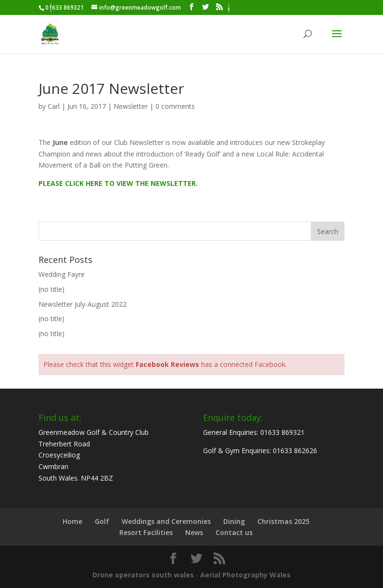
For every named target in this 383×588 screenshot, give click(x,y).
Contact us (234, 532)
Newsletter (131, 106)
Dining (234, 521)
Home (72, 521)
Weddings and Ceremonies (166, 521)
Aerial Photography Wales (245, 575)
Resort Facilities (146, 532)
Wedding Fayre (62, 274)
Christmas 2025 (283, 521)
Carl (54, 106)
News (194, 532)
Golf (102, 521)
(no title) (51, 289)
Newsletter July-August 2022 (83, 304)
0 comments (175, 106)
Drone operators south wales (143, 575)
